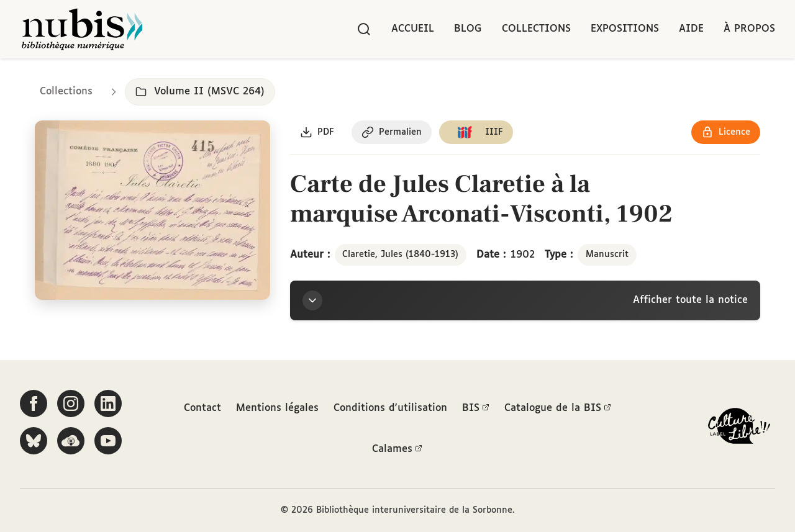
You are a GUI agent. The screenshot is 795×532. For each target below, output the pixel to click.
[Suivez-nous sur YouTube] (108, 441)
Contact (202, 408)
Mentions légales (277, 408)
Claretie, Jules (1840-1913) (400, 255)
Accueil (413, 29)
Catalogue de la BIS (558, 408)
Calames (397, 449)
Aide (691, 29)
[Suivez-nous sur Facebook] (34, 404)
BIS (476, 408)
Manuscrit (607, 255)
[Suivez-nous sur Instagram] (71, 404)
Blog (468, 29)
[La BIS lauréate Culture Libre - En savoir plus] (739, 429)
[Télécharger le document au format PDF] (317, 132)
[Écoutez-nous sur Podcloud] (71, 441)
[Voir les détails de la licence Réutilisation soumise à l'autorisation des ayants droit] (726, 132)
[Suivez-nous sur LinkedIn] (108, 404)
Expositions (625, 29)
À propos (749, 29)
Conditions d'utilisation (390, 408)
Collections (536, 29)
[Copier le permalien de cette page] (392, 132)
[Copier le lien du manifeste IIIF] (476, 132)
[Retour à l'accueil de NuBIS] (82, 29)
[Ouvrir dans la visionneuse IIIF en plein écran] (152, 210)
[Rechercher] (364, 29)
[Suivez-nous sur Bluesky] (34, 441)
